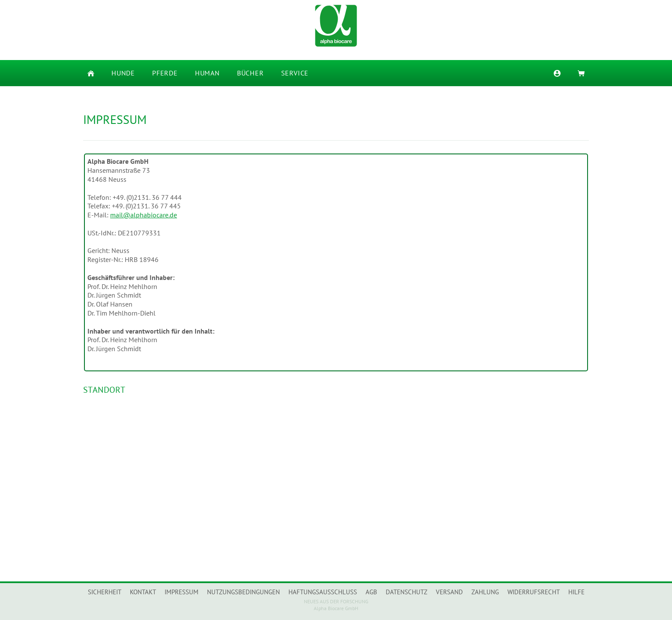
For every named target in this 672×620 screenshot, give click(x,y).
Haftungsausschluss (323, 592)
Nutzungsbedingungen (243, 592)
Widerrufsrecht (534, 592)
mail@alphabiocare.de (144, 215)
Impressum (181, 592)
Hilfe (576, 592)
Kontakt (143, 592)
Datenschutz (406, 592)
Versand (449, 592)
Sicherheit (105, 592)
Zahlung (485, 592)
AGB (371, 592)
